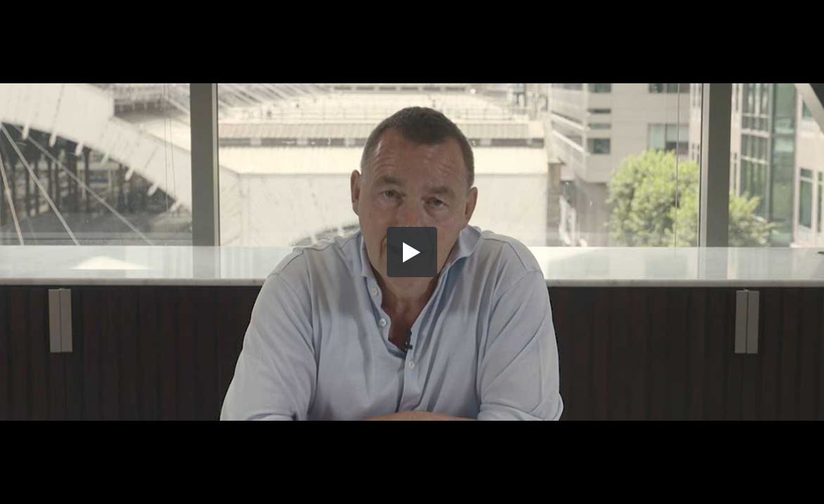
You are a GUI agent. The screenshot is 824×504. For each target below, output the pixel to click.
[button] (412, 252)
